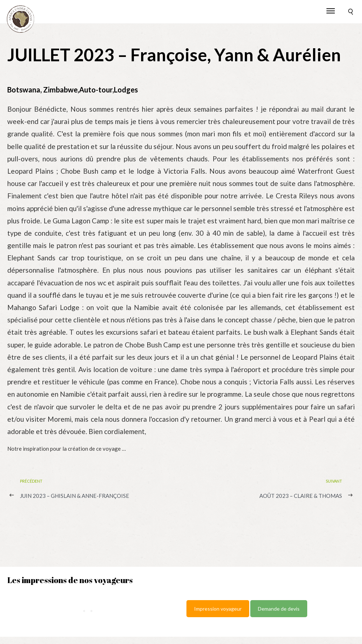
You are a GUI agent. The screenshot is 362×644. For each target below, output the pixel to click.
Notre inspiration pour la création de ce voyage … (67, 449)
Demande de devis (279, 609)
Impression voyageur (218, 609)
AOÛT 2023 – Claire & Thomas (301, 496)
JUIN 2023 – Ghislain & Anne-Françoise (75, 496)
